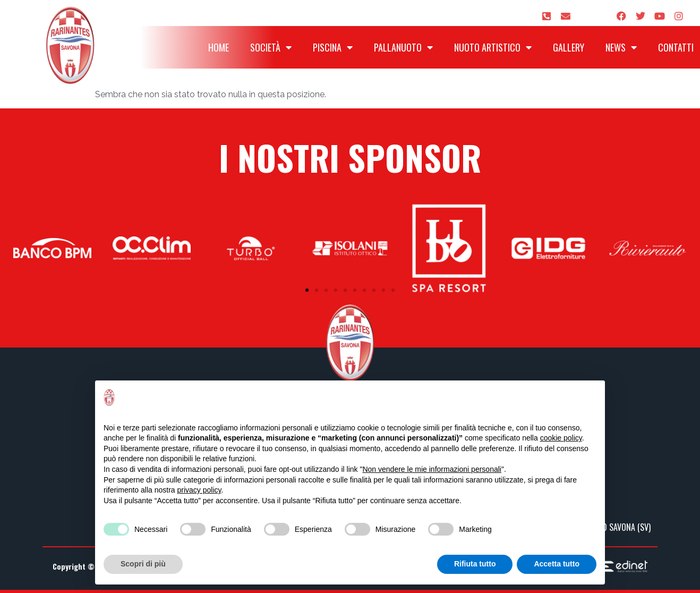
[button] (307, 290)
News (621, 47)
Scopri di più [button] (143, 564)
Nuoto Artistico (493, 47)
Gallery (569, 47)
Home (219, 47)
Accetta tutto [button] (557, 564)
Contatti (676, 47)
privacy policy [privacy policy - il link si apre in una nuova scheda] (199, 490)
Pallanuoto (403, 47)
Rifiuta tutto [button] (475, 564)
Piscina (333, 47)
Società (271, 47)
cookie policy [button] (561, 438)
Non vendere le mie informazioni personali (432, 469)
